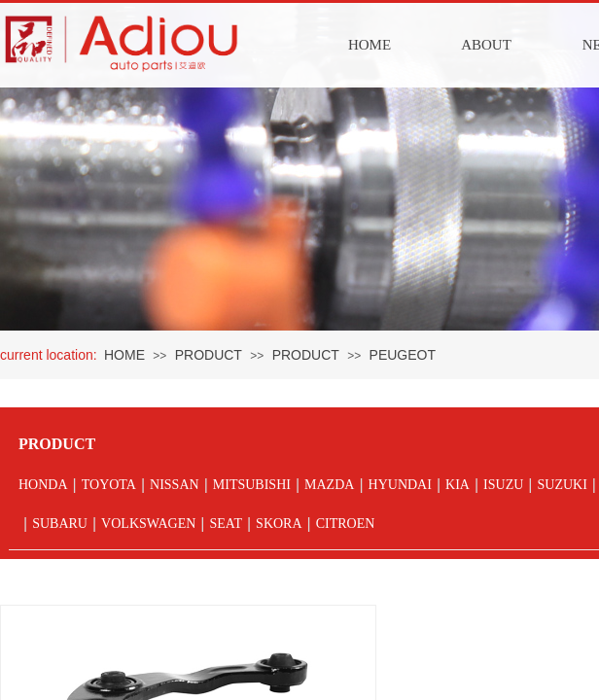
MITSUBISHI (252, 485)
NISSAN (175, 485)
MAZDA (329, 485)
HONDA (43, 485)
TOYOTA (109, 485)
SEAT (225, 524)
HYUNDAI (400, 485)
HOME (370, 45)
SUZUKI (562, 485)
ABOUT (486, 45)
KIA (458, 485)
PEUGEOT (403, 355)
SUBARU (60, 524)
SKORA (279, 524)
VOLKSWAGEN (148, 524)
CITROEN (346, 524)
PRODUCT (209, 355)
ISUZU (503, 485)
